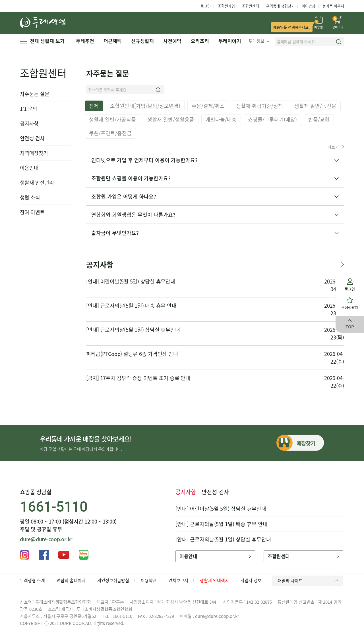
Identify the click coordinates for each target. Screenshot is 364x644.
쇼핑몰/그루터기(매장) (272, 119)
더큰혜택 (113, 41)
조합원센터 (251, 6)
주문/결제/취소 (208, 106)
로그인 (206, 6)
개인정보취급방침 (113, 580)
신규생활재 (142, 41)
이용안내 (29, 168)
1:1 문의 (29, 109)
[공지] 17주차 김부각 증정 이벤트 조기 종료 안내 (138, 378)
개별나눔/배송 (221, 119)
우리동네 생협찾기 (280, 6)
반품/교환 (319, 119)
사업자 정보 (251, 580)
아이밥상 (309, 6)
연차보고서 (178, 580)
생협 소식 (30, 197)
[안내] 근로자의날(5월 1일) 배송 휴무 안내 (131, 306)
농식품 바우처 (333, 6)
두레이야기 (230, 41)
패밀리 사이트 (309, 581)
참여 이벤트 (32, 212)
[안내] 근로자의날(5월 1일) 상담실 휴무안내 (133, 330)
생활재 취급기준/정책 (259, 106)
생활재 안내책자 (214, 580)
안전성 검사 (32, 138)
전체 (94, 106)
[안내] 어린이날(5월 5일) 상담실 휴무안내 (131, 281)
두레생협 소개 (32, 580)
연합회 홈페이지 (71, 580)
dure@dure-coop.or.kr (46, 539)
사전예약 (172, 41)
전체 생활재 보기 (42, 41)
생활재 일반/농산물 (315, 106)
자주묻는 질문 (35, 94)
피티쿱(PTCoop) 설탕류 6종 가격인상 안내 (132, 354)
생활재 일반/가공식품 (112, 119)
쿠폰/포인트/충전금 (110, 133)
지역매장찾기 (34, 153)
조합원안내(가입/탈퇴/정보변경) (145, 106)
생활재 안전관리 (37, 183)
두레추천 (85, 41)
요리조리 (200, 41)
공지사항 (29, 123)
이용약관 (149, 580)
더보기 (336, 147)
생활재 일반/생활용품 (171, 119)
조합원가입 (226, 6)
